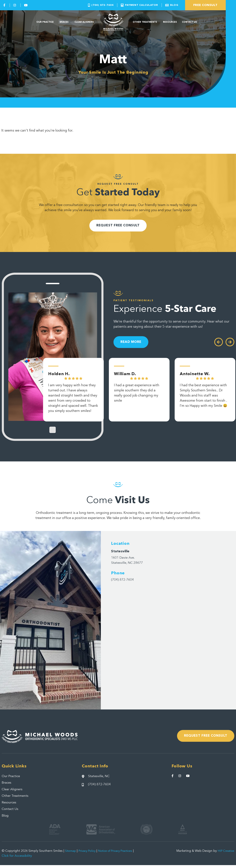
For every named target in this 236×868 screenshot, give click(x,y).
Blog (5, 819)
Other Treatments (145, 22)
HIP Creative (225, 854)
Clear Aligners (84, 22)
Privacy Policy (89, 854)
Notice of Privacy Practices (120, 854)
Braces (64, 22)
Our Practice (45, 22)
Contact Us (190, 22)
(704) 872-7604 (123, 581)
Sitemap (71, 854)
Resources (170, 22)
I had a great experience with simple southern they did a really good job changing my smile (137, 395)
